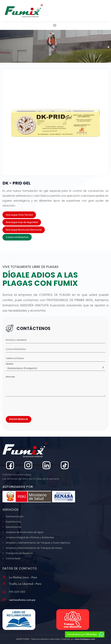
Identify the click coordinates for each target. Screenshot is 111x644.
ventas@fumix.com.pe (22, 600)
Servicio (9, 364)
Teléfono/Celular (15, 358)
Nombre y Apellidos (16, 340)
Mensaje (10, 377)
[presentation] (31, 405)
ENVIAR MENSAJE (19, 419)
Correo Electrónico (16, 349)
